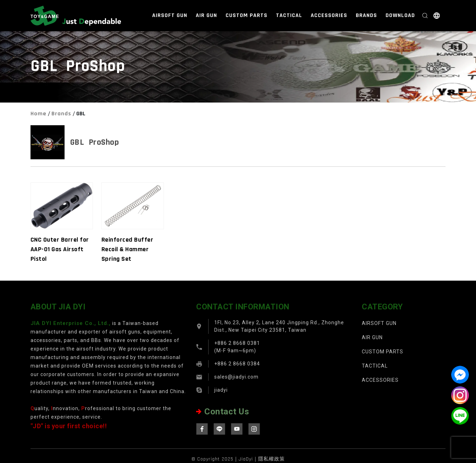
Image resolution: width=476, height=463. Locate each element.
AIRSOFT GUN (170, 15)
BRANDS (366, 15)
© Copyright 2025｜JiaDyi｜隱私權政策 (238, 459)
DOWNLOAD (400, 15)
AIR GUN (206, 15)
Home (38, 114)
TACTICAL (289, 15)
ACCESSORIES (329, 15)
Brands (61, 114)
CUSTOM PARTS (247, 15)
